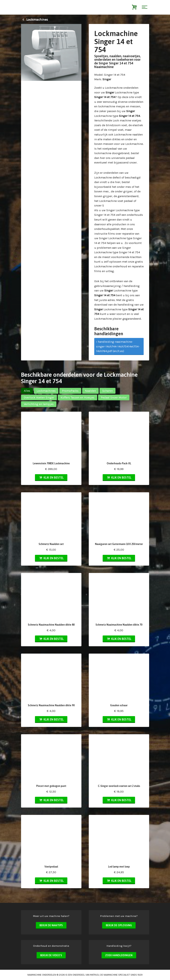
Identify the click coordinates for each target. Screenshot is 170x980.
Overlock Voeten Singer (39, 397)
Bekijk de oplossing (119, 925)
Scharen (108, 391)
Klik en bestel (51, 477)
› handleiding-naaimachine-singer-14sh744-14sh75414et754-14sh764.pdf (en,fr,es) (118, 346)
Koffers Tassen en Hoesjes (77, 397)
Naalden (90, 391)
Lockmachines (34, 20)
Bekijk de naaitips (51, 925)
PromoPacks (70, 391)
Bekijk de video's (51, 955)
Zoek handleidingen (119, 955)
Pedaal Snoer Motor (114, 397)
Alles (27, 391)
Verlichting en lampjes (39, 404)
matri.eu (95, 975)
